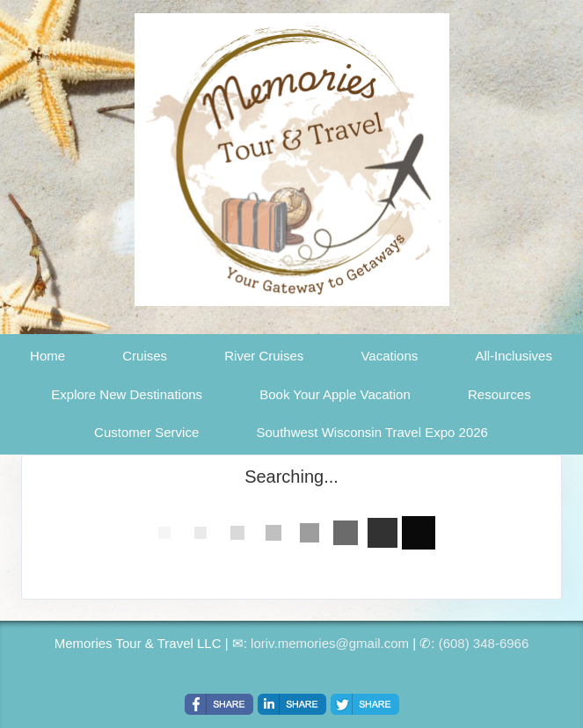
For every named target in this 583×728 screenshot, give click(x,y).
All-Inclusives (514, 356)
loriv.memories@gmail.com (330, 643)
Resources (499, 394)
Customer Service (146, 432)
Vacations (389, 356)
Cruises (145, 356)
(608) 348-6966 (484, 643)
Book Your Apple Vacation (335, 394)
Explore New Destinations (127, 394)
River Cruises (264, 356)
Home (47, 356)
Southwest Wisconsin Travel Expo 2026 (372, 432)
